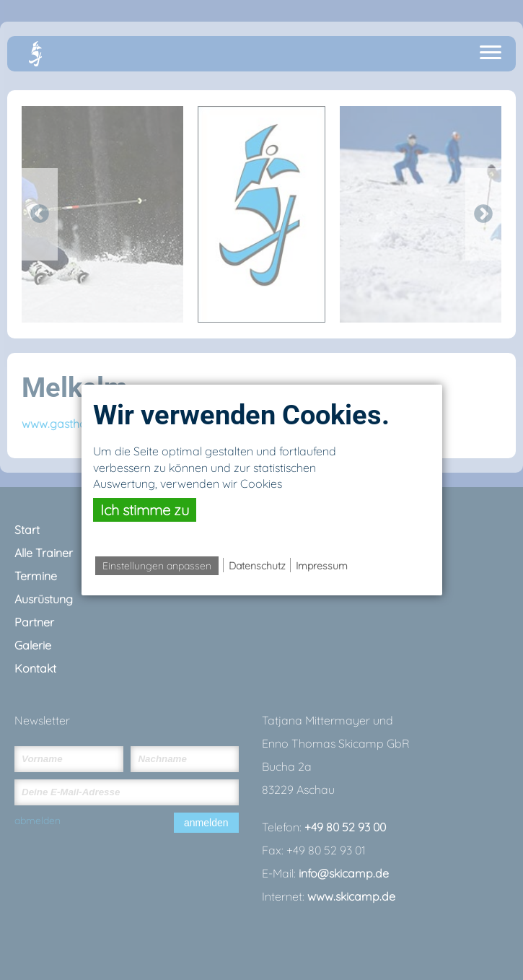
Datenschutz (257, 566)
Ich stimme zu (145, 510)
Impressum (322, 566)
